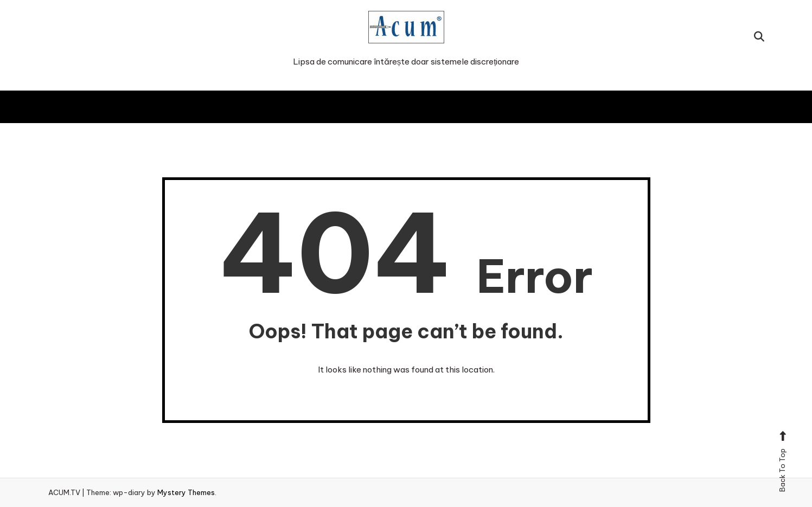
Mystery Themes (186, 492)
